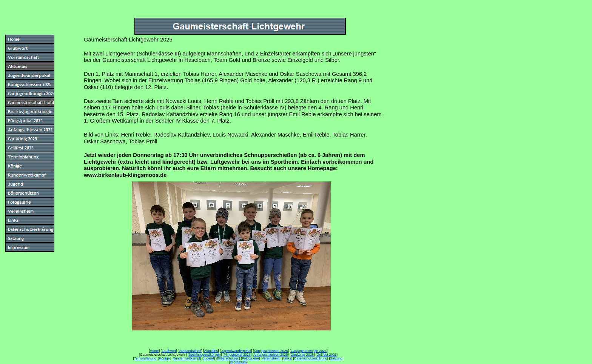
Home (154, 351)
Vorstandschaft (190, 351)
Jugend (208, 358)
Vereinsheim (271, 358)
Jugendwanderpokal (236, 351)
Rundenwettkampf (186, 358)
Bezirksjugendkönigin (205, 355)
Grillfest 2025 (326, 355)
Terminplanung (145, 358)
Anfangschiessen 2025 (271, 355)
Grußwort (169, 351)
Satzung (336, 358)
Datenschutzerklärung (311, 358)
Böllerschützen (228, 358)
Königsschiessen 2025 (271, 351)
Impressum (238, 362)
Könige (165, 358)
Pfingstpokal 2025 (237, 355)
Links (287, 358)
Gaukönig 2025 (302, 355)
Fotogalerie (251, 358)
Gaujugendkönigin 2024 (309, 351)
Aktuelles (211, 351)
